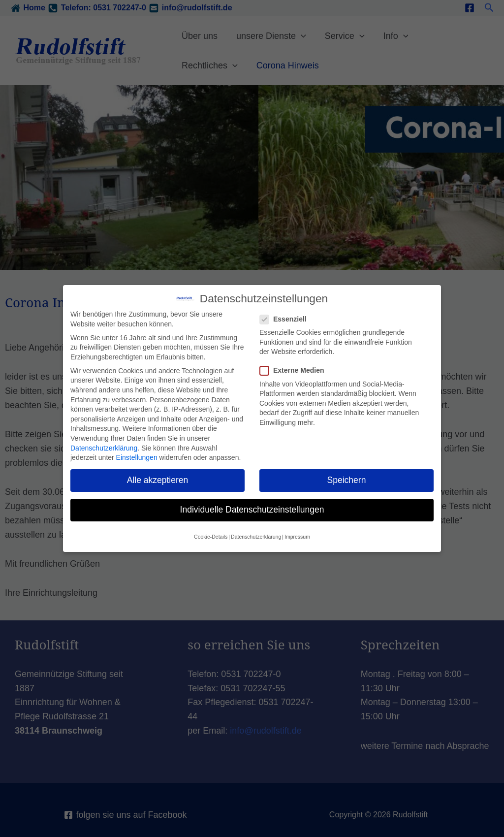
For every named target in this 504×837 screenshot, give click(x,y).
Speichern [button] (347, 480)
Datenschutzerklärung (104, 447)
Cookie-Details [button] (211, 536)
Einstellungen (137, 457)
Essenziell (286, 319)
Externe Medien (295, 370)
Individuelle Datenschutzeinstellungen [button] (252, 509)
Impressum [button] (297, 536)
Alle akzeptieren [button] (158, 480)
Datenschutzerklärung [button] (256, 536)
